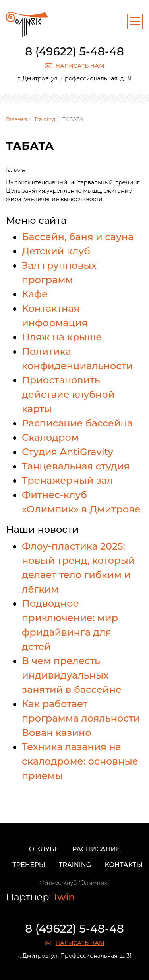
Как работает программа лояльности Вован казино (81, 718)
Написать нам (80, 66)
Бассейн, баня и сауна (78, 237)
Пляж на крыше (62, 337)
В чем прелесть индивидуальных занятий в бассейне (72, 675)
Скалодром (50, 437)
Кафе (35, 294)
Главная (16, 119)
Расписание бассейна (77, 423)
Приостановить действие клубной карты (68, 394)
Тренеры (29, 865)
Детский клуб (56, 251)
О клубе (44, 849)
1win (64, 897)
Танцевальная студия (76, 466)
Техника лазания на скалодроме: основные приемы (80, 761)
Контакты (124, 865)
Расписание (96, 849)
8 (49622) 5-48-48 (74, 51)
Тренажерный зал (67, 480)
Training (45, 119)
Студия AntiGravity (68, 452)
